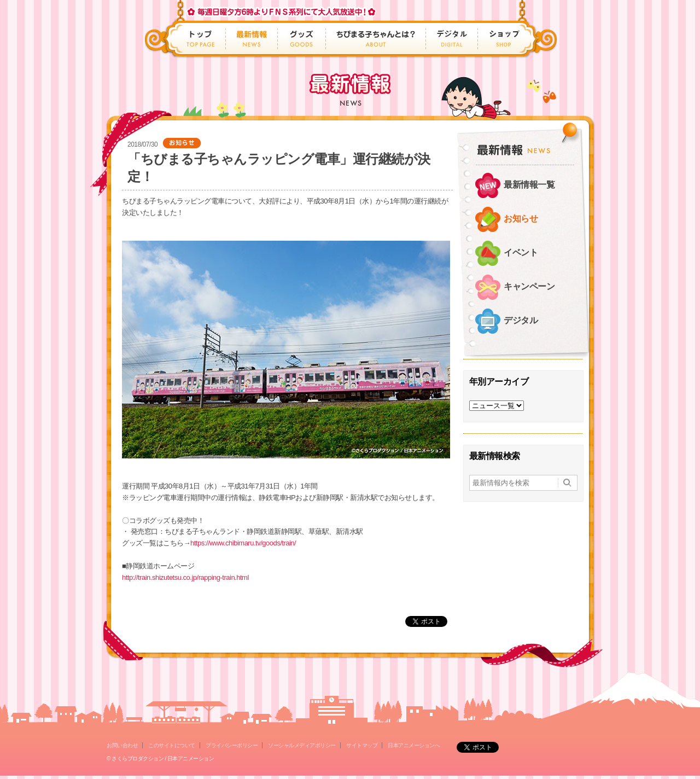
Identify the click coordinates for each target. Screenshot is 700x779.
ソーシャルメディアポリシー (302, 745)
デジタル (452, 39)
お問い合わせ (122, 745)
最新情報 (252, 39)
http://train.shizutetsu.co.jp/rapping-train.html (185, 577)
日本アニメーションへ (414, 745)
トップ (202, 39)
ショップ (501, 39)
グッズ (302, 39)
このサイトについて (172, 745)
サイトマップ (362, 745)
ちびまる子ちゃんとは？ (376, 39)
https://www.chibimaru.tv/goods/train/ (243, 543)
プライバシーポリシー (232, 745)
